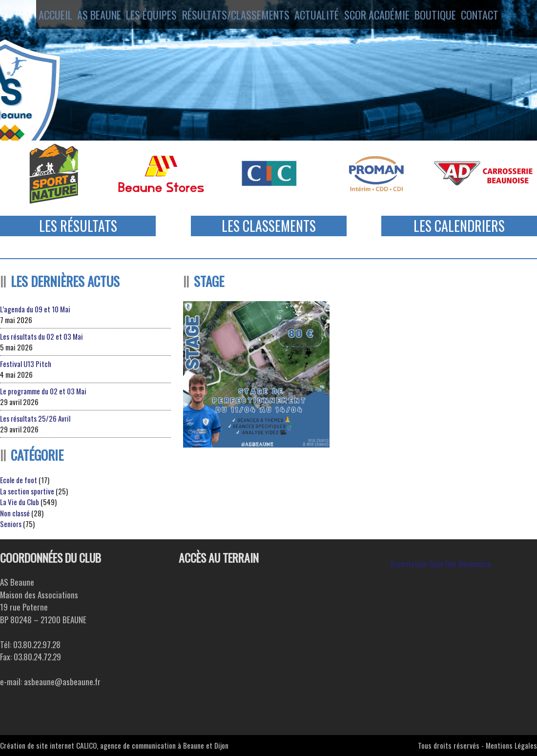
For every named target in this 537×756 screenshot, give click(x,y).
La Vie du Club (20, 502)
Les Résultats (78, 226)
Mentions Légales (511, 745)
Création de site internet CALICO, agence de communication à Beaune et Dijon (114, 745)
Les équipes (149, 16)
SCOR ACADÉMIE (380, 16)
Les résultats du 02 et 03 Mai (41, 336)
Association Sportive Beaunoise (441, 563)
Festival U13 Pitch (26, 364)
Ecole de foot (19, 480)
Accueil (40, 16)
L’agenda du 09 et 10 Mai (35, 309)
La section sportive (27, 491)
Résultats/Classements (234, 16)
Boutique (443, 16)
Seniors (11, 524)
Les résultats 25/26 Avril (35, 418)
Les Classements (269, 226)
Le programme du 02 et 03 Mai (43, 391)
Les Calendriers (459, 226)
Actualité (316, 16)
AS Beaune (92, 16)
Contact (495, 16)
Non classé (15, 513)
